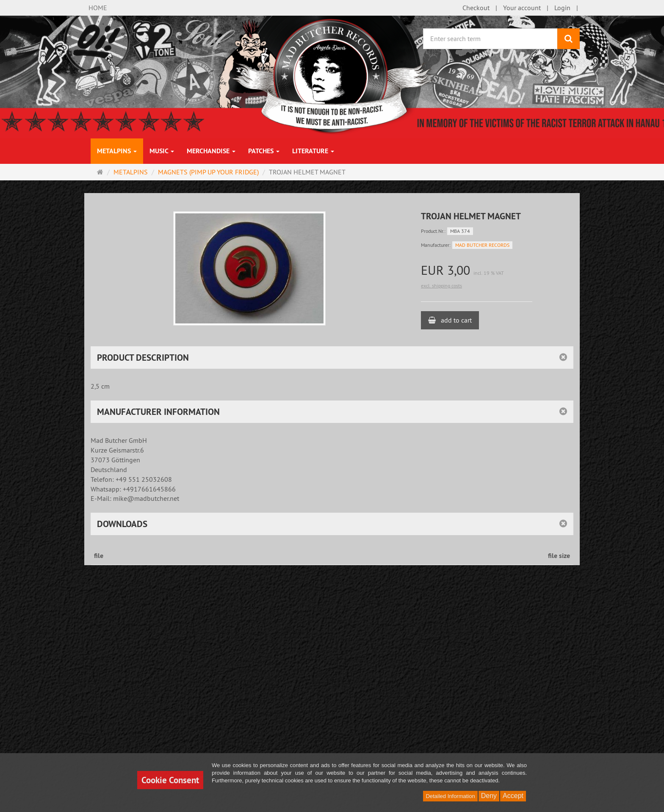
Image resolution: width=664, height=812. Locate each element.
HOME (98, 8)
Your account (522, 8)
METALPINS (117, 151)
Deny (489, 796)
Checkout (476, 8)
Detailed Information (450, 796)
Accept (513, 796)
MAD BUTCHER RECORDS (482, 245)
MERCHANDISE (211, 151)
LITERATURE (313, 151)
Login (562, 8)
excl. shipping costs (441, 286)
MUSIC (162, 151)
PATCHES (264, 151)
